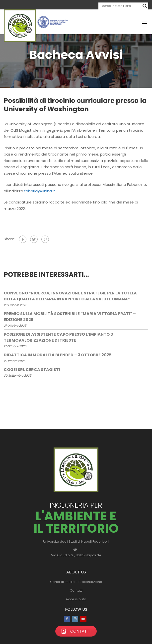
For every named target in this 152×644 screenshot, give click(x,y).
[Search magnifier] (145, 6)
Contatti (76, 590)
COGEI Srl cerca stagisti (32, 370)
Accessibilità (76, 599)
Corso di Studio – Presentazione (76, 582)
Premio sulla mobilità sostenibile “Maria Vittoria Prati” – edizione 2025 (70, 317)
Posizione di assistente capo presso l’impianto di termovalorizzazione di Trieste (59, 337)
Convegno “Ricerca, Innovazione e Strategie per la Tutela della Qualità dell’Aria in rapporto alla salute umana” (70, 296)
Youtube (83, 619)
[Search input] (121, 6)
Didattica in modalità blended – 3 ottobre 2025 (58, 355)
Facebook (67, 619)
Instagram (75, 619)
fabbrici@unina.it (40, 191)
